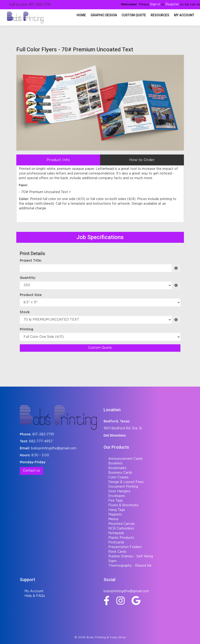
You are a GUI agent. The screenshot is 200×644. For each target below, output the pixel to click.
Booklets (115, 463)
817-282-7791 (43, 434)
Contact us (31, 471)
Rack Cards (117, 552)
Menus (113, 519)
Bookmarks (117, 468)
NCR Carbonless (121, 529)
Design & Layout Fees (126, 482)
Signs (112, 561)
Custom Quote (134, 15)
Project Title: (31, 261)
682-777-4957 (41, 441)
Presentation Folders (125, 547)
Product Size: (31, 295)
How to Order (142, 160)
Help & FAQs (35, 596)
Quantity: (28, 278)
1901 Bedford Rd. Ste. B (123, 428)
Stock (25, 312)
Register (172, 4)
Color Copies (118, 477)
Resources (160, 15)
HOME (81, 15)
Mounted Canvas (122, 524)
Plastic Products (121, 538)
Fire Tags (116, 501)
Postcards (116, 542)
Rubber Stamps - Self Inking (131, 556)
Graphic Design (104, 15)
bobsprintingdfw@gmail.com (54, 448)
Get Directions (115, 435)
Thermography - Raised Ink (130, 566)
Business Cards (120, 473)
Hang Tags (117, 510)
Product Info (58, 160)
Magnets (115, 515)
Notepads (116, 533)
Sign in (155, 4)
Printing (27, 329)
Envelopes (117, 496)
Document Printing (123, 487)
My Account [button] (184, 15)
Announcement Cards (125, 459)
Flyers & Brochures (123, 505)
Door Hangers (119, 491)
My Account (34, 591)
